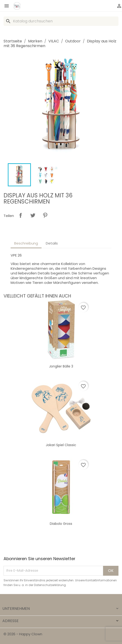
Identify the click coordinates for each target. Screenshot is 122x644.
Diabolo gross (61, 524)
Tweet (33, 215)
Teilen (21, 215)
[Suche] (61, 21)
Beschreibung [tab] (26, 243)
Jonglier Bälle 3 (61, 366)
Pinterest (45, 215)
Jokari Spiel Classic (61, 445)
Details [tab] (52, 243)
